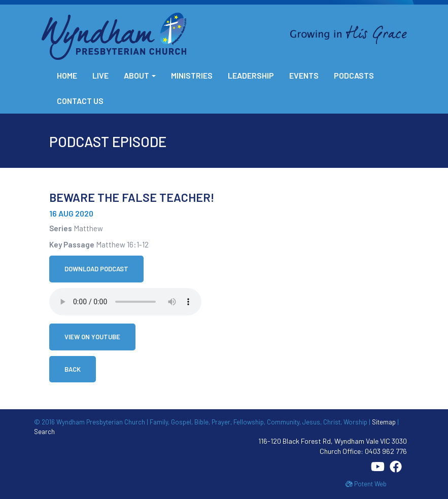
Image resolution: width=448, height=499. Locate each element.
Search (44, 432)
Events (304, 75)
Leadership (251, 75)
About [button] (140, 75)
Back (73, 369)
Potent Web (366, 484)
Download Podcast (96, 269)
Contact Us (80, 101)
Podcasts (354, 75)
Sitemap (384, 422)
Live (100, 75)
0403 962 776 (386, 451)
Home (67, 75)
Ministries (192, 75)
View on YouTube (92, 337)
